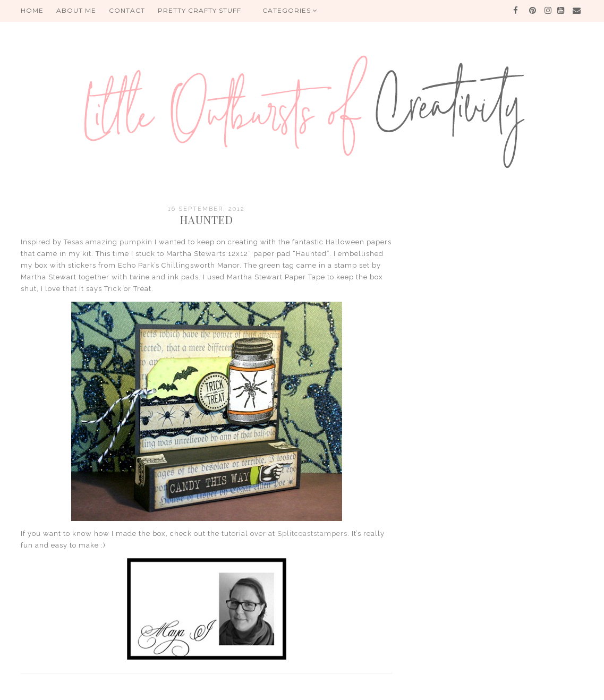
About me (76, 10)
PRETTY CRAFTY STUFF (199, 10)
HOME (32, 10)
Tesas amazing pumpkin (108, 242)
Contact (127, 10)
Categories (290, 10)
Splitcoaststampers (312, 533)
